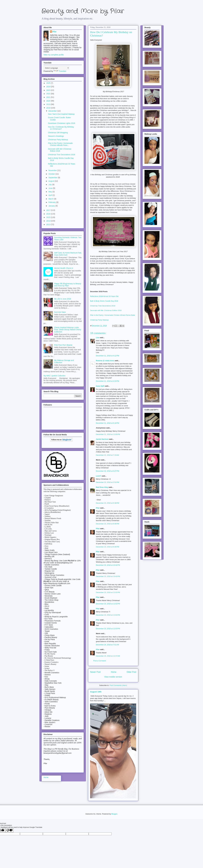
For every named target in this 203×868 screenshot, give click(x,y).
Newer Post (95, 672)
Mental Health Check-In (64, 268)
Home (114, 672)
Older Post (131, 672)
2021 (49, 97)
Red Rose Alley (102, 487)
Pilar (98, 508)
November (53, 170)
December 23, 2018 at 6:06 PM (108, 524)
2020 (49, 101)
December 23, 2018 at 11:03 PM (108, 629)
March (51, 199)
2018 (49, 108)
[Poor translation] (9, 830)
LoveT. (99, 476)
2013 (49, 224)
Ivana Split (100, 386)
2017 (49, 210)
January (52, 206)
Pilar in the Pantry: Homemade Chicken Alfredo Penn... (60, 144)
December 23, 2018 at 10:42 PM (108, 565)
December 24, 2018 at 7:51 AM (107, 645)
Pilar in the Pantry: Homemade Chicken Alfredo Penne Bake (113, 315)
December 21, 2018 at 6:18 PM (108, 423)
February (52, 202)
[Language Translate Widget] (56, 68)
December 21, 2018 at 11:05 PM (108, 434)
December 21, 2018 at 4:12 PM (108, 356)
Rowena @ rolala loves (105, 361)
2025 (49, 83)
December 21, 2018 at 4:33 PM (108, 381)
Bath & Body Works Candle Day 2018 (104, 301)
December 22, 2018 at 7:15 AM (107, 455)
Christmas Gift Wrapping (58, 133)
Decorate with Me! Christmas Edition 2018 (60, 150)
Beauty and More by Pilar (83, 11)
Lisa (98, 338)
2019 (49, 104)
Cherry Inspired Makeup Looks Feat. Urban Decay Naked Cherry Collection (68, 330)
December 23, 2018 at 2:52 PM (108, 482)
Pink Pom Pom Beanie (63, 345)
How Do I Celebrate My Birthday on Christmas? (61, 128)
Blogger (114, 814)
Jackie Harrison (102, 439)
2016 (49, 214)
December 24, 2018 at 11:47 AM (108, 656)
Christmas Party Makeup (99, 320)
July (50, 185)
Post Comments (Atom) (118, 685)
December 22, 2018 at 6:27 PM (108, 471)
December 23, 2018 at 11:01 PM (108, 592)
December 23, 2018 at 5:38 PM (108, 503)
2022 (49, 94)
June (51, 188)
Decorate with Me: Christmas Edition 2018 (106, 310)
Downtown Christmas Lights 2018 (62, 123)
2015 (49, 217)
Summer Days (60, 312)
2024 (49, 87)
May (50, 192)
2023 (49, 90)
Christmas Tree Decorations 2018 (103, 306)
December (53, 111)
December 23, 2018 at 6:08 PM (108, 547)
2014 (49, 221)
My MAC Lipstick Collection (55, 376)
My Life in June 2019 (63, 299)
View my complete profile (54, 55)
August (51, 181)
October (52, 174)
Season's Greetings (56, 136)
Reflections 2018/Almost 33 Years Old (104, 296)
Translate (60, 71)
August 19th (96, 692)
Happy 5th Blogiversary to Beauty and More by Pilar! (68, 285)
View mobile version (113, 677)
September (53, 178)
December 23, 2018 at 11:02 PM (108, 604)
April (50, 195)
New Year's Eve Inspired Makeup (61, 114)
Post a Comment (100, 661)
